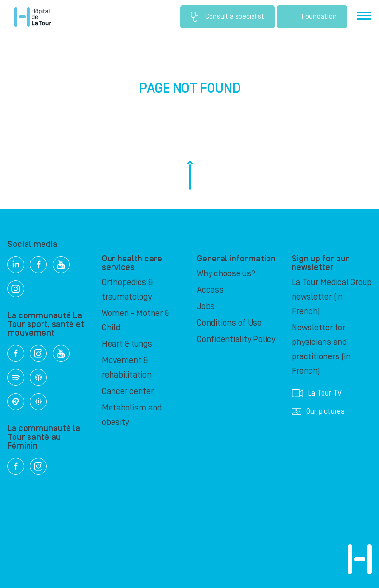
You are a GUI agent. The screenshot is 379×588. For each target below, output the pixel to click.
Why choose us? (226, 274)
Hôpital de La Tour (33, 17)
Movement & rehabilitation (127, 368)
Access (210, 290)
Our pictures (318, 411)
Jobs (206, 307)
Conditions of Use (229, 323)
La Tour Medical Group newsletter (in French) (332, 297)
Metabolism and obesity (132, 415)
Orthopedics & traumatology (128, 290)
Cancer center (128, 391)
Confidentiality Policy (236, 339)
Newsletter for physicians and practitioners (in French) (321, 349)
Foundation (312, 17)
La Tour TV (317, 393)
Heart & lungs (127, 344)
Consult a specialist (227, 17)
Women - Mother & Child (136, 321)
